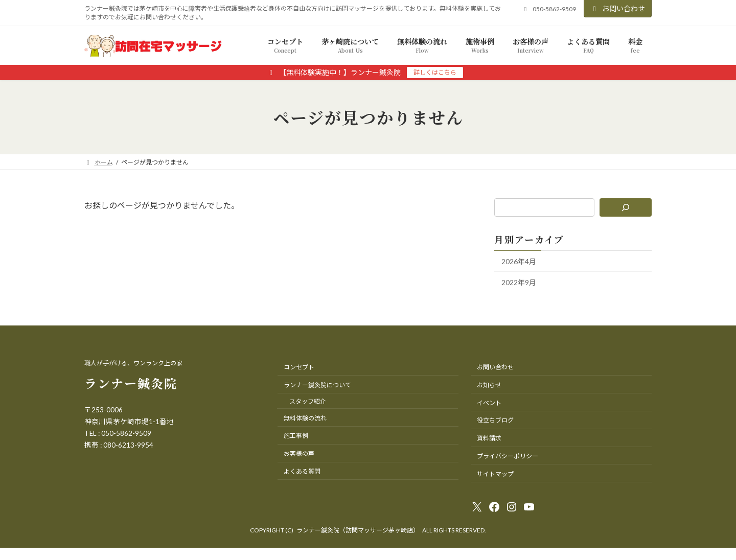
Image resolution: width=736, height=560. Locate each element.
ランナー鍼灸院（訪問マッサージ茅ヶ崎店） (358, 530)
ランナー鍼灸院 (131, 383)
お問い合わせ (618, 8)
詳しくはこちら (435, 72)
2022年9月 (519, 282)
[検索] (626, 207)
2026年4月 (519, 261)
